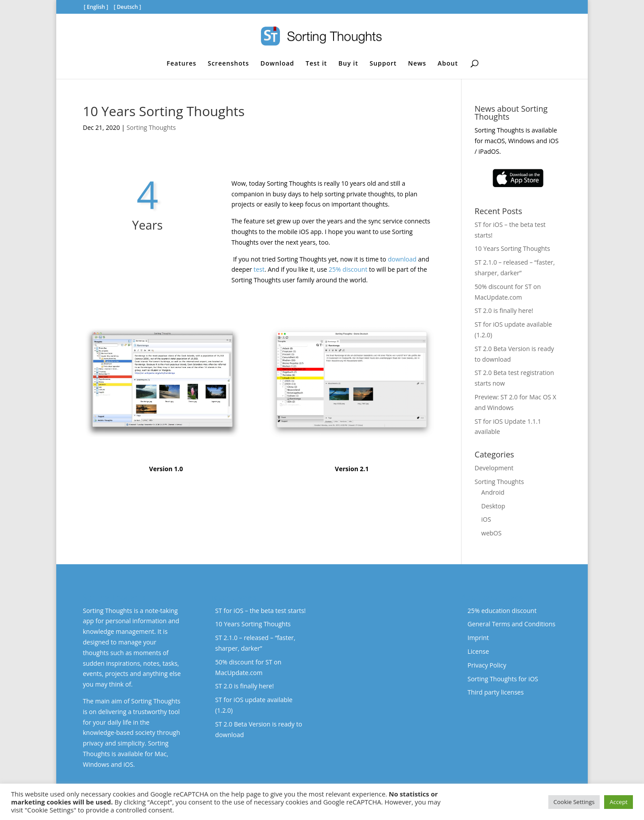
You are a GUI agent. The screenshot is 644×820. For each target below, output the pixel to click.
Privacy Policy (487, 665)
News (417, 64)
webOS (492, 533)
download (402, 259)
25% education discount (502, 611)
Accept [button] (619, 802)
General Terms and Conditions (511, 624)
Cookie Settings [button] (574, 802)
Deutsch (128, 7)
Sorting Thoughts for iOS (503, 679)
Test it (316, 64)
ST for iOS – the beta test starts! (260, 611)
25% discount (348, 269)
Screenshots (228, 64)
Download (277, 64)
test (259, 269)
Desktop (493, 506)
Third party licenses (495, 692)
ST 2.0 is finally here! (504, 310)
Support (383, 64)
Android (493, 492)
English (96, 7)
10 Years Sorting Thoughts (512, 248)
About (448, 64)
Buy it (348, 64)
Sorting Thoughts (151, 127)
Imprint (478, 638)
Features (181, 64)
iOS (486, 519)
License (478, 651)
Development (494, 468)
